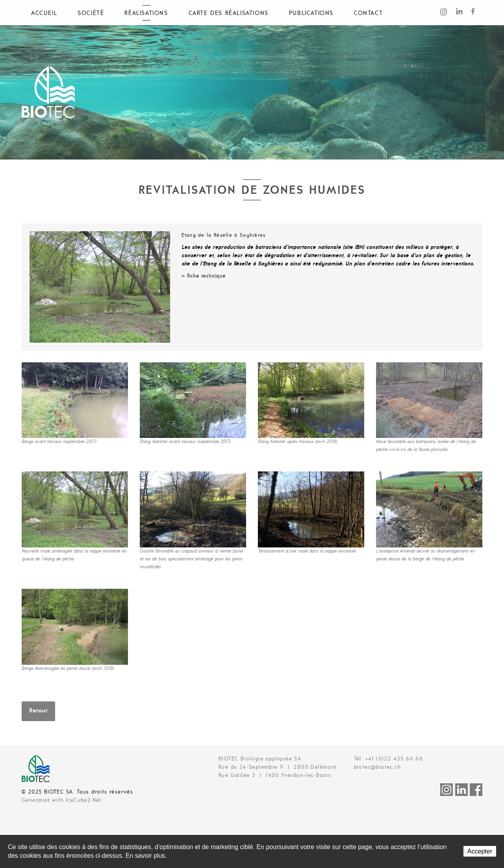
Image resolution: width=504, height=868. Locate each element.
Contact (368, 13)
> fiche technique (204, 276)
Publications (311, 13)
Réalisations (146, 13)
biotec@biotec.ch (377, 767)
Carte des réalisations (229, 13)
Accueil (44, 13)
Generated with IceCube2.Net (62, 800)
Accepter (480, 851)
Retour (38, 711)
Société (91, 13)
